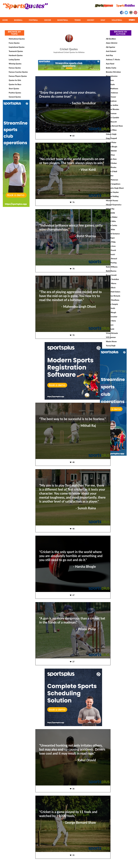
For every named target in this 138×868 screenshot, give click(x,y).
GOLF (103, 20)
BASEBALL (18, 20)
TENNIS (77, 20)
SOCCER (48, 20)
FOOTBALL (33, 20)
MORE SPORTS (132, 20)
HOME (5, 20)
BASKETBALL (63, 20)
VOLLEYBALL (117, 20)
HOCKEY (91, 20)
